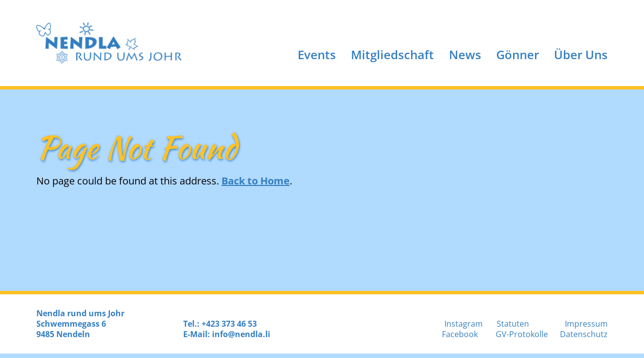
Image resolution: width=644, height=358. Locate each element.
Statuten (513, 324)
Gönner (518, 54)
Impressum (586, 324)
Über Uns (581, 54)
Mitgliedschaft (392, 54)
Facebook (460, 334)
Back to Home (256, 181)
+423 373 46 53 (229, 324)
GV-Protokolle (522, 334)
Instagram (464, 324)
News (465, 54)
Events (317, 54)
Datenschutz (584, 334)
